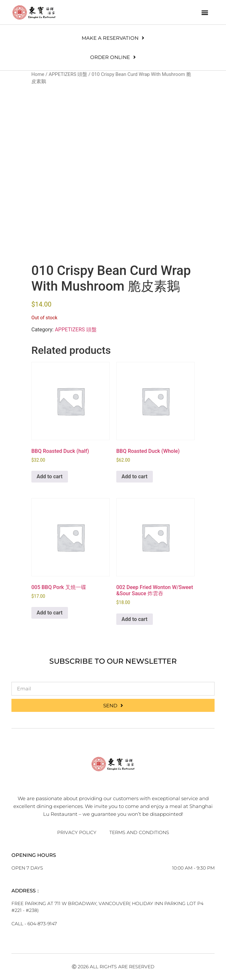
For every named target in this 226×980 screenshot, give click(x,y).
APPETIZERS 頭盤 (68, 74)
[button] (205, 12)
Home (38, 74)
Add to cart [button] (50, 476)
